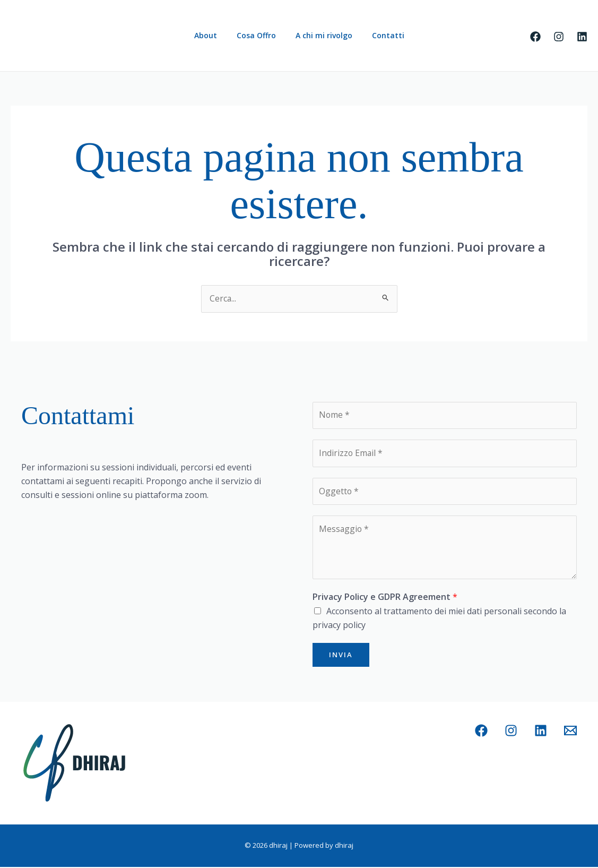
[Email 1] (570, 732)
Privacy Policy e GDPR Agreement (385, 598)
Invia (341, 656)
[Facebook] (535, 37)
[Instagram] (559, 37)
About (213, 35)
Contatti (381, 35)
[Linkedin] (582, 37)
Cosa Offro (258, 35)
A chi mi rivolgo (321, 35)
